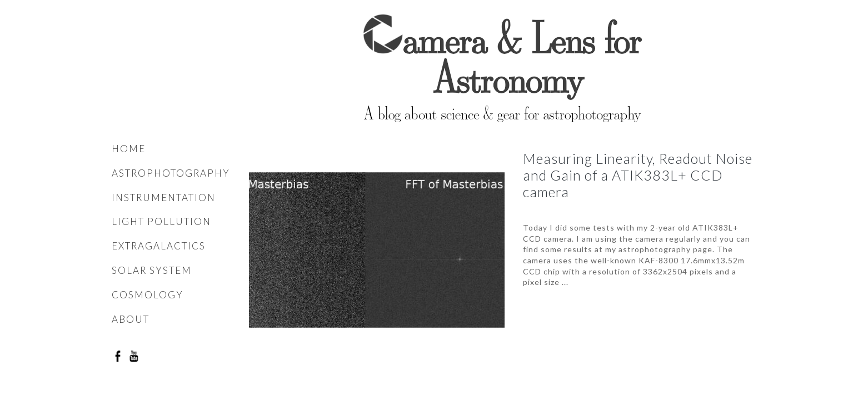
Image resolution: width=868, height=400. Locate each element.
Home (129, 149)
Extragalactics (159, 246)
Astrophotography (171, 173)
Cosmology (148, 295)
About (131, 319)
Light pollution (161, 221)
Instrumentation (164, 197)
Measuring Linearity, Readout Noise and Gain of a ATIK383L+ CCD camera (638, 175)
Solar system (152, 270)
